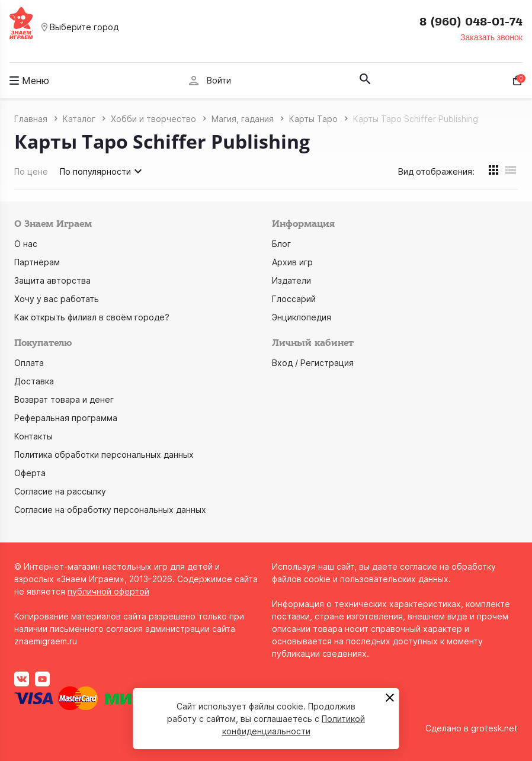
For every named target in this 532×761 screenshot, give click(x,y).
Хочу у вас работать (57, 299)
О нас (26, 244)
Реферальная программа (66, 418)
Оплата (29, 363)
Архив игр (292, 262)
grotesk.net (494, 728)
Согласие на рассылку (60, 491)
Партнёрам (37, 262)
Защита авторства (52, 280)
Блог (281, 244)
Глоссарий (294, 299)
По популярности (102, 171)
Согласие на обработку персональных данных (110, 510)
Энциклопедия (302, 317)
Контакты (33, 436)
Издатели (291, 280)
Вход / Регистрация (313, 363)
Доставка (34, 381)
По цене (31, 171)
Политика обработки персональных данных (104, 455)
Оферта (30, 473)
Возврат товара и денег (64, 399)
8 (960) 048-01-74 (471, 22)
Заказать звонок (491, 37)
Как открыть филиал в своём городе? (92, 317)
